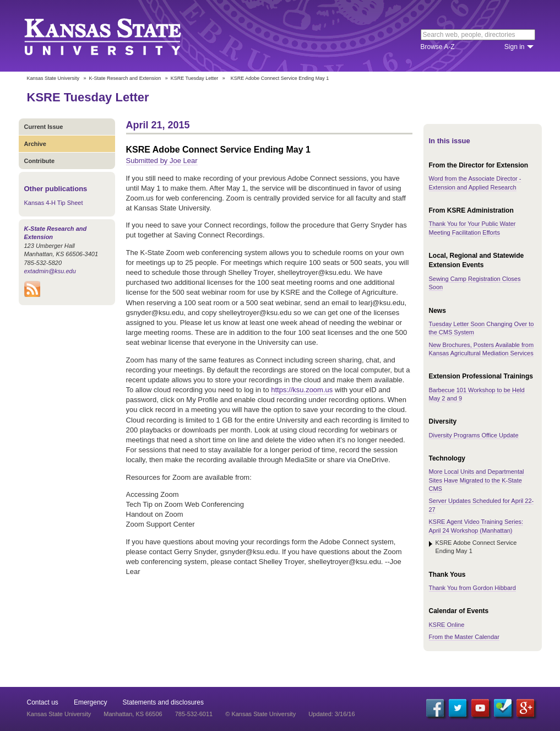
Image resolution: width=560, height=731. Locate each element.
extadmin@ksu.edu (50, 271)
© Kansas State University (260, 714)
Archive (35, 144)
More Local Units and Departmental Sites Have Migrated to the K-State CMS (477, 480)
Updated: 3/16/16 (331, 714)
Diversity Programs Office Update (474, 435)
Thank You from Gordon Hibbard (472, 588)
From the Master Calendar (464, 637)
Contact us (43, 702)
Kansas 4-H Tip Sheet (54, 203)
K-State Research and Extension (125, 78)
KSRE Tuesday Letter (195, 78)
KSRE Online (447, 625)
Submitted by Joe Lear (162, 161)
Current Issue (44, 127)
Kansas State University (116, 36)
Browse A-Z (438, 47)
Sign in (515, 47)
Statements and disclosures (163, 702)
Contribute (40, 161)
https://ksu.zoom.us (302, 390)
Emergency (91, 702)
